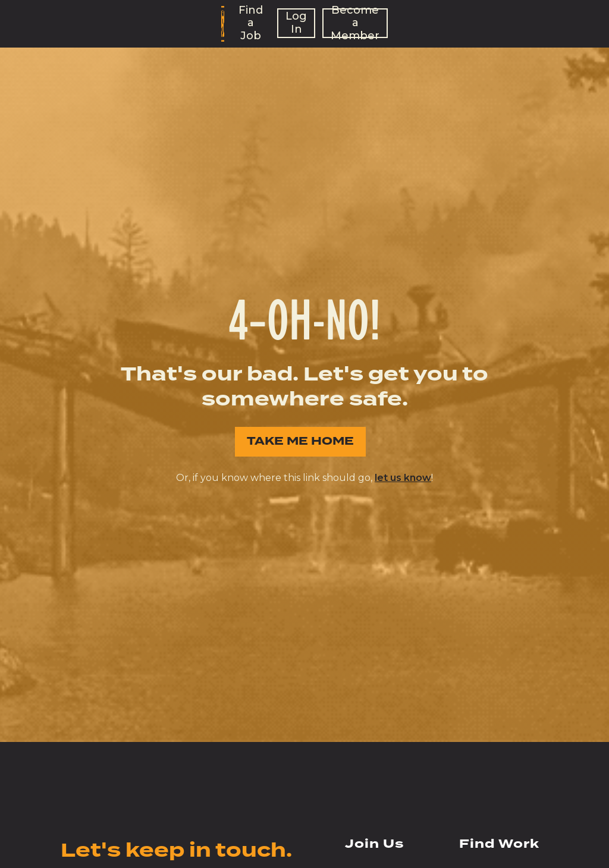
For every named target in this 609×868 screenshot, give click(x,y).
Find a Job (251, 23)
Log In (296, 23)
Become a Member (355, 23)
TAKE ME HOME (300, 441)
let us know (403, 478)
